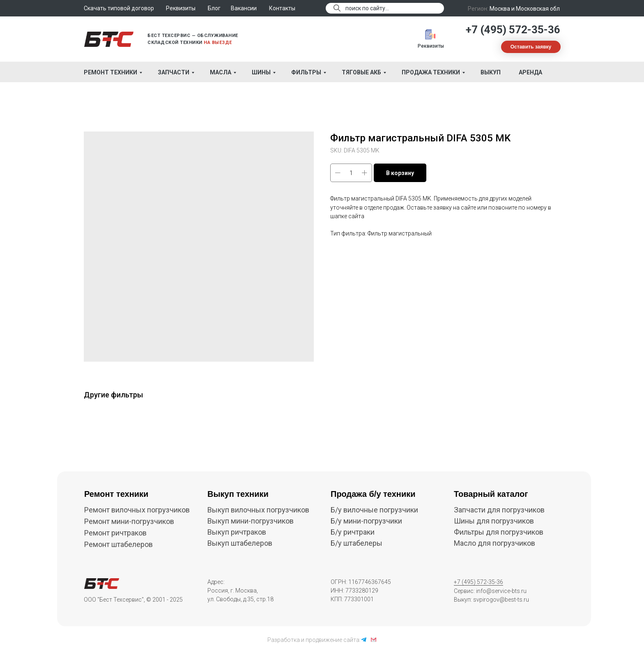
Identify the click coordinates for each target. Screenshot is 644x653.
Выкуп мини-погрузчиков (251, 521)
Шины (261, 72)
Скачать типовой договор (119, 8)
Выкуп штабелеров (240, 543)
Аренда (530, 72)
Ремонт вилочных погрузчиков (137, 510)
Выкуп (491, 72)
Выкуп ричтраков (237, 532)
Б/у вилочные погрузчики (374, 510)
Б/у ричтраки (353, 532)
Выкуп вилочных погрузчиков (258, 510)
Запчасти (174, 72)
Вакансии (244, 8)
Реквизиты (431, 46)
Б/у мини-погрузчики (366, 521)
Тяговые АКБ (361, 72)
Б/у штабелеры (356, 543)
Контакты (282, 8)
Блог (214, 8)
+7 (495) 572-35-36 (513, 30)
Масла (221, 72)
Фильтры (306, 72)
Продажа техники (431, 72)
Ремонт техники (110, 72)
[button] (531, 47)
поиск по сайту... (367, 8)
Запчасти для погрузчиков (499, 510)
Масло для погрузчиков (494, 543)
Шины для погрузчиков (494, 521)
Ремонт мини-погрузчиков (129, 521)
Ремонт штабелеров (118, 544)
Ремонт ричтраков (115, 533)
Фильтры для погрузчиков (499, 532)
